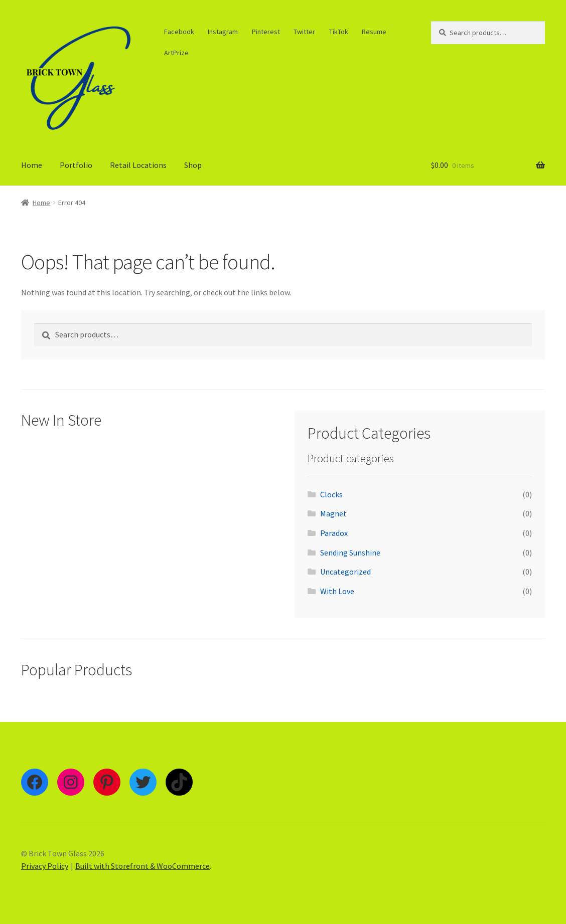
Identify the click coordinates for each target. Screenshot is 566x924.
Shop (193, 165)
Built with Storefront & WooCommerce (143, 866)
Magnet (333, 513)
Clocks (331, 494)
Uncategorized (345, 572)
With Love (337, 591)
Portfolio (76, 165)
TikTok (339, 32)
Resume (374, 32)
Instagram (223, 32)
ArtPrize (176, 53)
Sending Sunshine (350, 552)
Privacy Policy (45, 866)
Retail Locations (138, 165)
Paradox (334, 533)
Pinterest (266, 32)
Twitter (304, 32)
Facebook (179, 32)
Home (32, 165)
